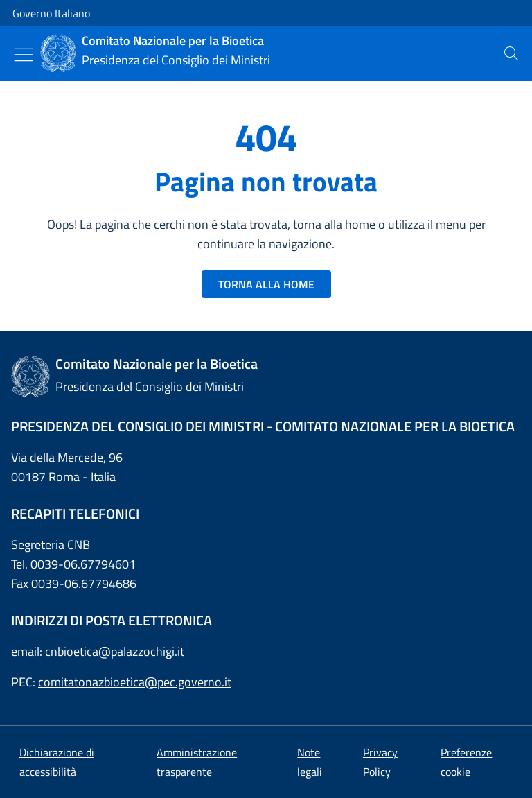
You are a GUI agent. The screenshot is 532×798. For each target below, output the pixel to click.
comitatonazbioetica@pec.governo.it (135, 682)
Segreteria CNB (51, 545)
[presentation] (511, 53)
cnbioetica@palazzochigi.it (115, 651)
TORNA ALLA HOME (266, 284)
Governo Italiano (51, 13)
